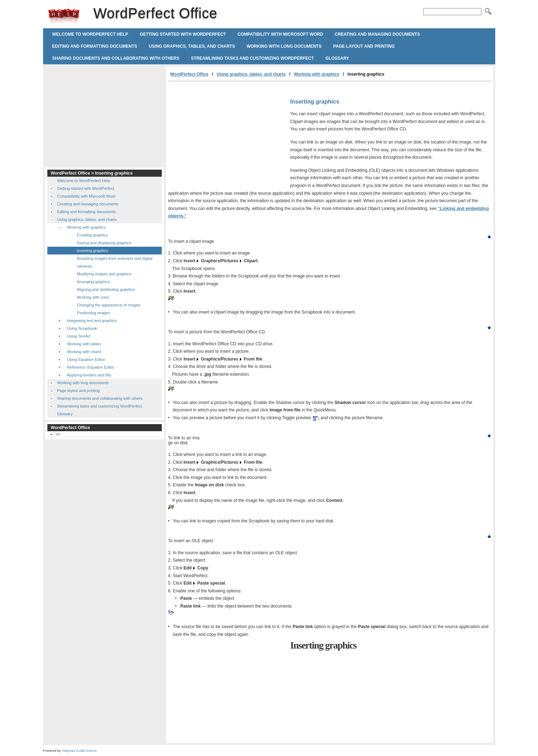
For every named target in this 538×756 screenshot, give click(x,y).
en (58, 434)
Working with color (93, 297)
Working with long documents (284, 46)
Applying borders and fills (89, 375)
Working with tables (84, 344)
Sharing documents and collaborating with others (116, 58)
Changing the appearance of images (109, 305)
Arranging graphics (94, 282)
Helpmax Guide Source (79, 751)
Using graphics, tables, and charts (192, 46)
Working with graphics (317, 74)
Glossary (337, 58)
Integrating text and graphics (92, 321)
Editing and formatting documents (95, 46)
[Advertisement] (227, 135)
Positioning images (94, 313)
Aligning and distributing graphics (106, 289)
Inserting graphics (93, 251)
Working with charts (84, 352)
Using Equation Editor (86, 359)
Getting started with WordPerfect (183, 34)
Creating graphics (93, 235)
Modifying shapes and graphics (104, 274)
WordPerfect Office (64, 16)
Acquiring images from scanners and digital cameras (115, 262)
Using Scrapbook (82, 328)
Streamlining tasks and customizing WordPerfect (252, 58)
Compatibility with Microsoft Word (280, 34)
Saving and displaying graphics (104, 243)
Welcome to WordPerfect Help (90, 34)
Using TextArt (79, 336)
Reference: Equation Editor (91, 367)
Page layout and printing (364, 46)
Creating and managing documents (377, 34)
